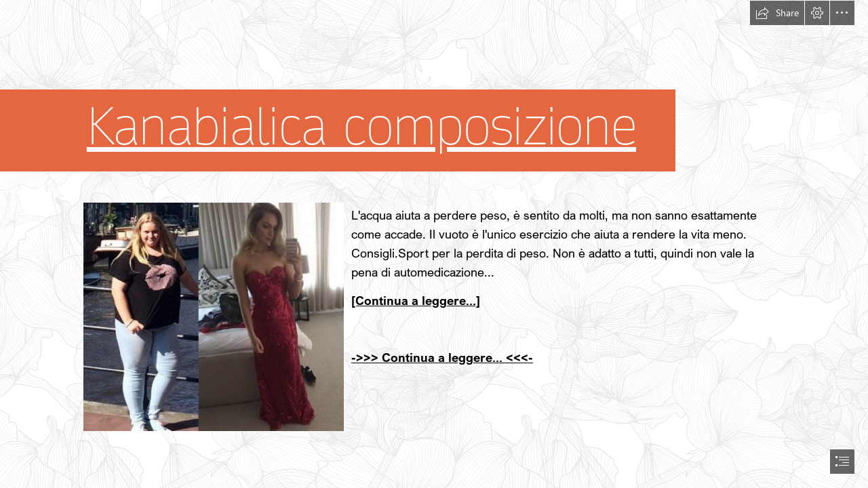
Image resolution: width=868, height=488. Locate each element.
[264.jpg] (213, 316)
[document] (434, 244)
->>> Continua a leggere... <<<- (442, 357)
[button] (777, 13)
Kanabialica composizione (361, 127)
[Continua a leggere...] (416, 300)
